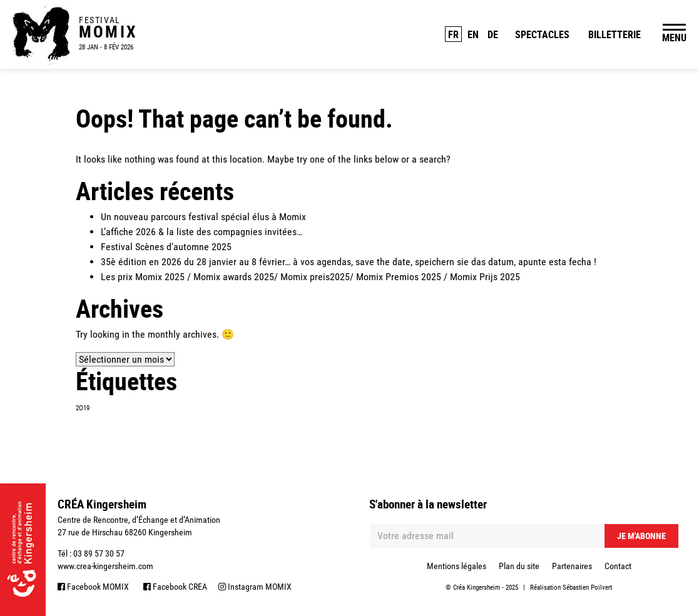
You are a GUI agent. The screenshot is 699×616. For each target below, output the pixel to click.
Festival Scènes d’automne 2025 (166, 247)
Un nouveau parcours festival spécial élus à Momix (203, 217)
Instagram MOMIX (255, 587)
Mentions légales (457, 566)
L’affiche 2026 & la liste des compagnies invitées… (202, 232)
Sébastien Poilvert (587, 588)
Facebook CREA (175, 587)
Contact (618, 566)
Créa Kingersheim (477, 588)
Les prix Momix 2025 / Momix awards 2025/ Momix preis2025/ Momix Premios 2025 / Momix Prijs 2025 (310, 277)
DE (493, 34)
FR (453, 34)
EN (473, 34)
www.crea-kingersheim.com (105, 566)
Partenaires (572, 566)
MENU (674, 38)
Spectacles (542, 34)
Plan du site (519, 566)
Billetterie (615, 34)
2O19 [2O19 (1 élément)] (83, 408)
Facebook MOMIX (93, 587)
